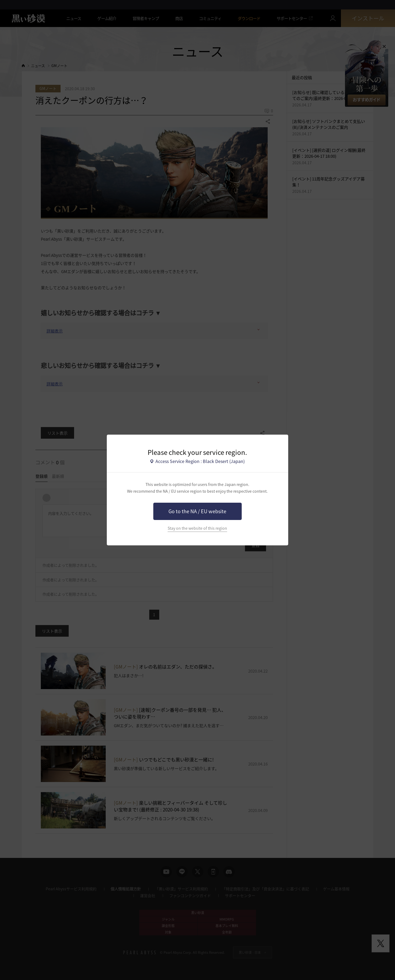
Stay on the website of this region (197, 528)
